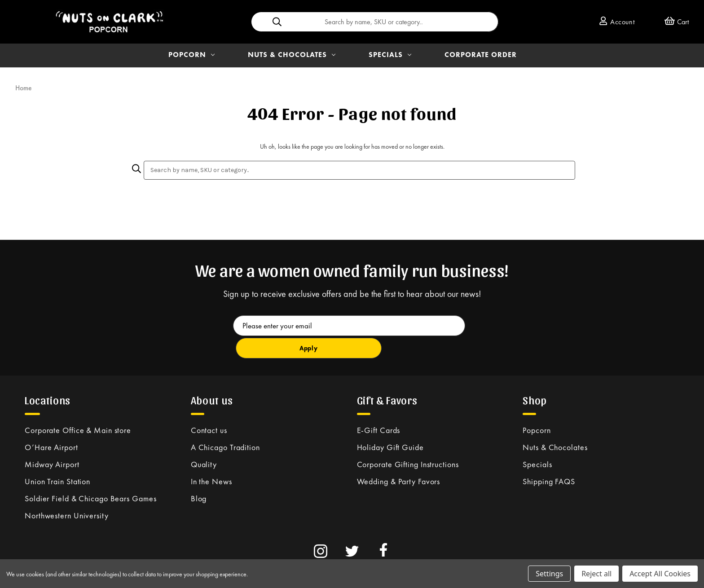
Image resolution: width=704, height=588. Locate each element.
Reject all (596, 574)
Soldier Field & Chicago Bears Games (91, 475)
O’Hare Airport (51, 424)
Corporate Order (481, 55)
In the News (211, 458)
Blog (199, 475)
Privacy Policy (200, 557)
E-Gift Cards (379, 407)
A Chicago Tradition (225, 424)
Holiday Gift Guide (390, 424)
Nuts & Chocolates (555, 424)
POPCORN (191, 55)
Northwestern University (67, 493)
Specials (537, 441)
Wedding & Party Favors (399, 458)
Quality (204, 441)
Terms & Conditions (152, 557)
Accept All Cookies (660, 574)
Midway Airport (52, 441)
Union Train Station (57, 458)
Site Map (232, 557)
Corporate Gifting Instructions (408, 441)
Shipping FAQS (549, 458)
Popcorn (537, 407)
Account (617, 22)
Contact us (209, 407)
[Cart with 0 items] (677, 22)
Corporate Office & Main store (78, 407)
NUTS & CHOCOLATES (292, 55)
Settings (549, 574)
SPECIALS (390, 55)
